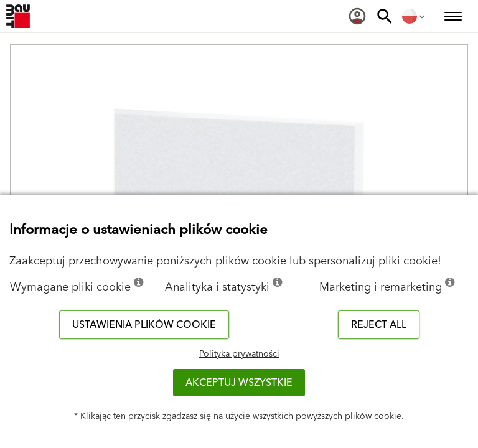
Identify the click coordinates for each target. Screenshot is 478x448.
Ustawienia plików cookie (144, 325)
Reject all (379, 325)
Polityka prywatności (239, 354)
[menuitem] (357, 16)
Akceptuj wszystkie (239, 383)
